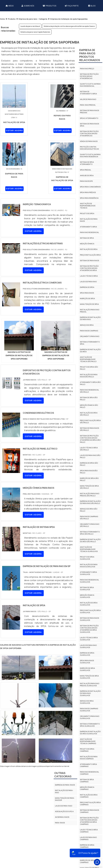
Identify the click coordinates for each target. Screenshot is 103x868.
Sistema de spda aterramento (87, 163)
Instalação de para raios (89, 220)
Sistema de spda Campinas (87, 781)
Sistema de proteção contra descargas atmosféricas (89, 134)
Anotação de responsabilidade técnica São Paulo (88, 359)
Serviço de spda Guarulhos (87, 702)
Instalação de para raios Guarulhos (89, 566)
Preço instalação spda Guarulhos (90, 611)
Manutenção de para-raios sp (65, 799)
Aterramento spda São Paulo (90, 383)
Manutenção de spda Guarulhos (89, 677)
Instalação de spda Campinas (89, 796)
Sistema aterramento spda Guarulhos (90, 725)
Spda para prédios (88, 192)
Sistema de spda (87, 238)
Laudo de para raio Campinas (88, 838)
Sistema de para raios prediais (89, 112)
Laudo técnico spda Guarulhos (89, 639)
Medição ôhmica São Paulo (89, 406)
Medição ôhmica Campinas (87, 788)
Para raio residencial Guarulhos (89, 581)
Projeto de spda (87, 213)
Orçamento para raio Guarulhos (90, 717)
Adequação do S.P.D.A (64, 811)
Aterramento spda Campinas (88, 765)
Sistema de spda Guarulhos (87, 589)
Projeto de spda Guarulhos (87, 558)
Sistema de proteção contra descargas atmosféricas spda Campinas (89, 821)
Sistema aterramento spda (90, 343)
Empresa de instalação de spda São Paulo (90, 541)
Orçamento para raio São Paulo (90, 525)
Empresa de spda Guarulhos (87, 654)
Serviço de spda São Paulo (89, 510)
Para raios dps (86, 181)
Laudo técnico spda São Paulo (89, 449)
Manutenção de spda (89, 304)
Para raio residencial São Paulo (89, 391)
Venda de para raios (89, 141)
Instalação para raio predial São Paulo (90, 495)
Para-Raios (60, 823)
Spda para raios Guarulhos (87, 662)
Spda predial (85, 170)
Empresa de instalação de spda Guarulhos (90, 733)
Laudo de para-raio (64, 806)
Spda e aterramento (89, 118)
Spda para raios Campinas (87, 854)
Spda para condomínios (90, 187)
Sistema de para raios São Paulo (89, 429)
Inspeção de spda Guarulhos (87, 669)
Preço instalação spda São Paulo (90, 422)
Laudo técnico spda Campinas (89, 831)
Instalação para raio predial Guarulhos (90, 685)
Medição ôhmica (87, 244)
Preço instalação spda (90, 255)
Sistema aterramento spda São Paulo (90, 533)
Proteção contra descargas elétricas (89, 148)
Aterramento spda (88, 227)
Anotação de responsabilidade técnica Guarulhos (89, 549)
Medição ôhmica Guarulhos (87, 596)
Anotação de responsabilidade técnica (88, 206)
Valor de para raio (88, 99)
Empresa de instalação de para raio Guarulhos (90, 693)
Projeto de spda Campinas (87, 750)
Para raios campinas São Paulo (89, 518)
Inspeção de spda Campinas (87, 861)
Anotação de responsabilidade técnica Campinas (88, 741)
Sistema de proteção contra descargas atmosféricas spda (89, 268)
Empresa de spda (87, 287)
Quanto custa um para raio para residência (90, 156)
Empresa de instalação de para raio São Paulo (90, 502)
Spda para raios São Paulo (89, 472)
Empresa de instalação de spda (90, 351)
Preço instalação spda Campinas (90, 804)
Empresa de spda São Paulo (89, 464)
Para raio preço (87, 69)
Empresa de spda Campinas (87, 846)
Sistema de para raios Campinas (89, 811)
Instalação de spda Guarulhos (89, 604)
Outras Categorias (63, 775)
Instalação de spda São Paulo (89, 414)
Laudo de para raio (88, 282)
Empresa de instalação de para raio (90, 318)
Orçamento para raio (90, 336)
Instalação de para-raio (64, 791)
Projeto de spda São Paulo (89, 368)
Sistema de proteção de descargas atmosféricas (89, 76)
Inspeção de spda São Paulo (89, 479)
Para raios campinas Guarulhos (89, 710)
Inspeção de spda (87, 299)
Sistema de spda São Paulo (89, 399)
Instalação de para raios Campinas (89, 758)
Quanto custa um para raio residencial (90, 85)
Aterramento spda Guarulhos (88, 573)
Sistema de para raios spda (89, 125)
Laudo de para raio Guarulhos (88, 646)
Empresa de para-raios (65, 785)
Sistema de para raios (89, 261)
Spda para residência (89, 198)
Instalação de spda (89, 249)
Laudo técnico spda (89, 276)
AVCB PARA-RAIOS (62, 817)
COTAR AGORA (14, 131)
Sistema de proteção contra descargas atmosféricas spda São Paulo (90, 439)
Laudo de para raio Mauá (30, 26)
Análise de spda (87, 176)
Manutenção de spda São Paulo (89, 487)
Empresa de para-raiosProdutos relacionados (90, 55)
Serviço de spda (87, 325)
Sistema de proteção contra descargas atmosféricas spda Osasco (69, 26)
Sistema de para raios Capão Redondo (35, 32)
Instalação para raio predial (90, 311)
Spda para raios (87, 293)
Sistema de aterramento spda (88, 93)
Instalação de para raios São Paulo (89, 376)
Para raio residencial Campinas (89, 773)
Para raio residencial (89, 232)
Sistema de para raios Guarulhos (89, 619)
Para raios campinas (89, 331)
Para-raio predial (88, 105)
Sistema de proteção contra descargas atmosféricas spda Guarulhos (89, 629)
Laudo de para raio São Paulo (90, 456)
